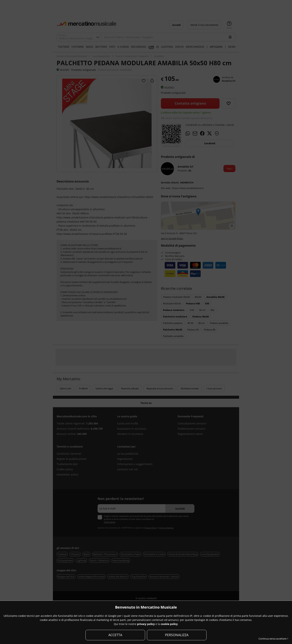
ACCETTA (115, 635)
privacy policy (146, 624)
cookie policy (169, 624)
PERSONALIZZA (177, 635)
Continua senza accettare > (273, 639)
